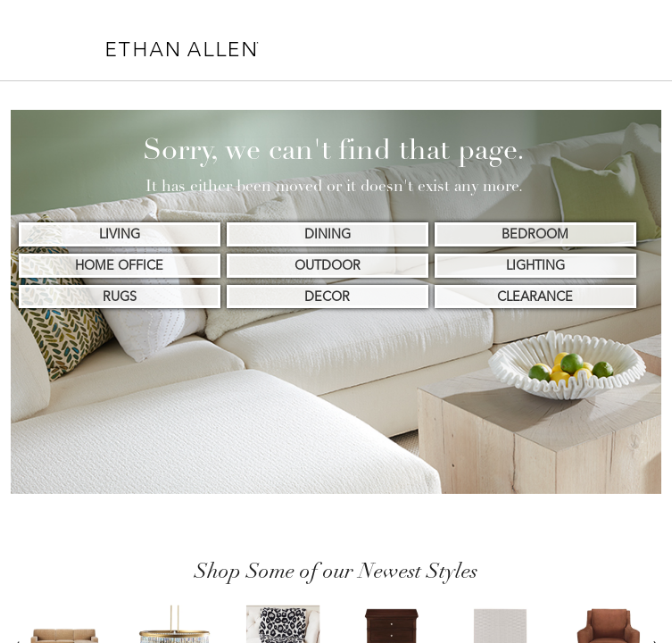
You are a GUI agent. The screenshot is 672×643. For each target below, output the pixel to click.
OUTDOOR (328, 265)
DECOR (327, 296)
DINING (328, 234)
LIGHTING (535, 265)
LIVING (120, 234)
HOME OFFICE (119, 265)
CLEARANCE (535, 296)
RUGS (120, 296)
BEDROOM (535, 234)
